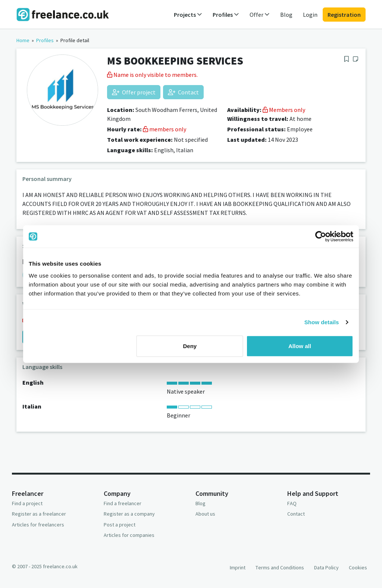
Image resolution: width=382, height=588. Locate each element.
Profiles (45, 40)
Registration (344, 15)
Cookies (358, 567)
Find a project (27, 503)
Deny (190, 346)
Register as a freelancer (39, 514)
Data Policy (326, 567)
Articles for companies (129, 535)
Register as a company (129, 514)
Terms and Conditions (280, 567)
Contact (183, 92)
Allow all (300, 346)
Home (23, 40)
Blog (286, 15)
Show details (322, 322)
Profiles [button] (226, 15)
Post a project (120, 525)
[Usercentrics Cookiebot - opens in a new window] (321, 237)
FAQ (292, 503)
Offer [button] (260, 15)
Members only (284, 110)
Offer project (134, 92)
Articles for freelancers (38, 525)
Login (310, 15)
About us (205, 514)
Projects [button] (188, 15)
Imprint (238, 567)
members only (165, 129)
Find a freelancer (123, 503)
